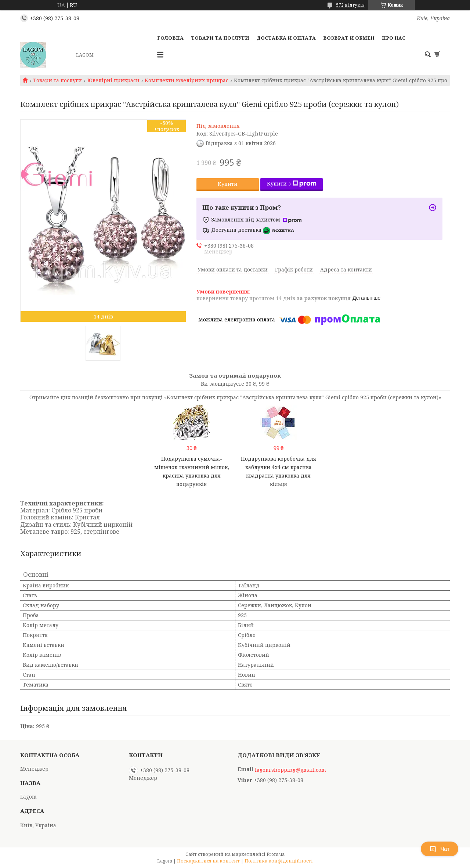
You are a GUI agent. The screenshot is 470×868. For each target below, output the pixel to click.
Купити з (292, 183)
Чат (440, 849)
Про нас (394, 38)
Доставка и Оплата (286, 38)
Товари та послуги (220, 38)
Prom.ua (276, 854)
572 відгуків (350, 5)
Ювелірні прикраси (113, 80)
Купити (228, 184)
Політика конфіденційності (279, 861)
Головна (170, 38)
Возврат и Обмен (349, 38)
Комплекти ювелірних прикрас (187, 80)
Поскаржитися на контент (208, 861)
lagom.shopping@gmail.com (290, 770)
